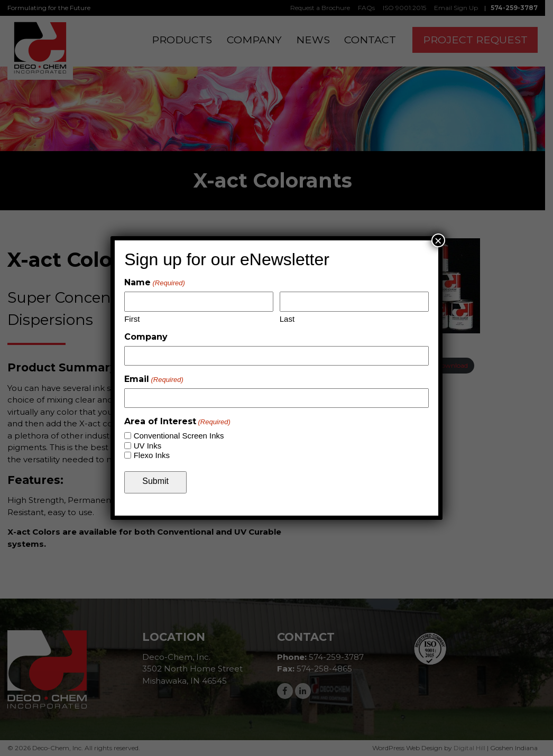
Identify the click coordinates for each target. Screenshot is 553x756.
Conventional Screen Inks (179, 436)
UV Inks (148, 446)
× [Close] (438, 240)
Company (146, 337)
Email (154, 379)
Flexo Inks (152, 455)
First (132, 319)
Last (287, 319)
